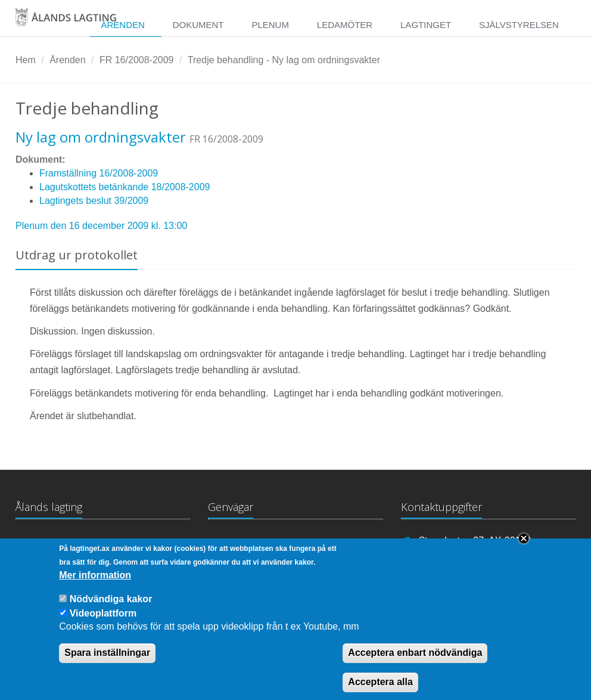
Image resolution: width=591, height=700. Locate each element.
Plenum (270, 25)
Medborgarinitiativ (342, 542)
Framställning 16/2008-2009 (99, 173)
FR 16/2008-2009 (137, 60)
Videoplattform (103, 623)
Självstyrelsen (519, 25)
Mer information (95, 585)
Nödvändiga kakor (111, 608)
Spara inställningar (107, 663)
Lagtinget (426, 25)
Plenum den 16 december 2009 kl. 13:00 (101, 226)
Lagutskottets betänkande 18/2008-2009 (125, 187)
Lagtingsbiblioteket (247, 542)
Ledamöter (345, 25)
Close (524, 549)
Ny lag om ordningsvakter (101, 137)
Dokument (198, 25)
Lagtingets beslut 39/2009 (94, 201)
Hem (26, 60)
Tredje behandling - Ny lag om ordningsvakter (284, 60)
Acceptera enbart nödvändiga (415, 663)
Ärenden (122, 25)
